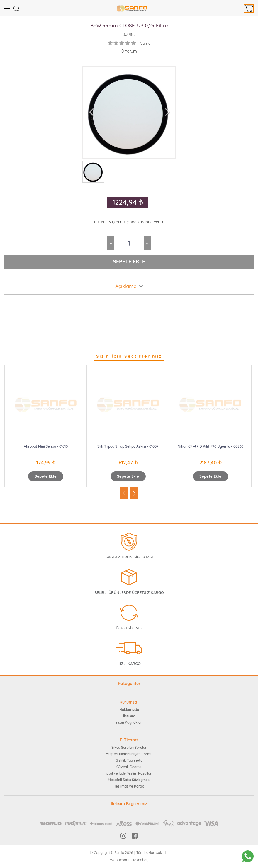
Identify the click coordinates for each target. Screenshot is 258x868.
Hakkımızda (129, 710)
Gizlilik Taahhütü (129, 760)
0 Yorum (129, 51)
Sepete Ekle (46, 476)
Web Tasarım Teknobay (129, 860)
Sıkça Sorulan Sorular (129, 747)
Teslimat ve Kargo (129, 786)
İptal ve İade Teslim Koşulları (129, 773)
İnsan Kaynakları (129, 722)
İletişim (129, 716)
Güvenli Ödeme (129, 767)
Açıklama (126, 286)
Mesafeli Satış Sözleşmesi (129, 780)
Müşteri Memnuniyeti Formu (129, 754)
